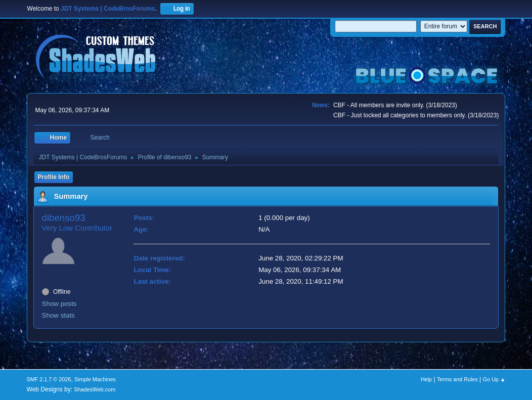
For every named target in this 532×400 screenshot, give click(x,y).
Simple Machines (95, 379)
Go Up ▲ (494, 379)
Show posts (59, 304)
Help (426, 379)
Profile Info (54, 177)
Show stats (58, 315)
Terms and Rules (457, 379)
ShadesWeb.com (95, 389)
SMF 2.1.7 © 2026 (49, 379)
